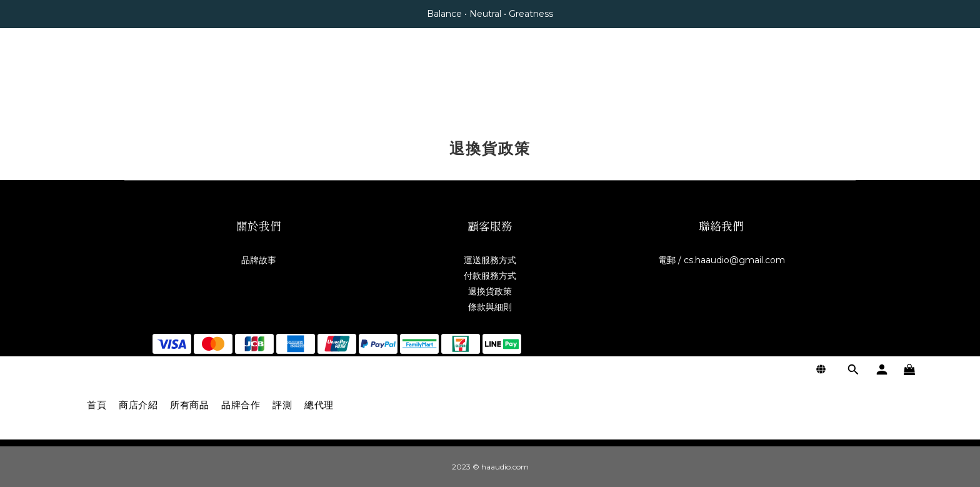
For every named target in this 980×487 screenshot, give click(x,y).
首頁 (97, 77)
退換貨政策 (490, 291)
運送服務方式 (490, 260)
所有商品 (189, 77)
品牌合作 (241, 77)
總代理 (319, 77)
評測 (282, 77)
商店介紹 (138, 77)
